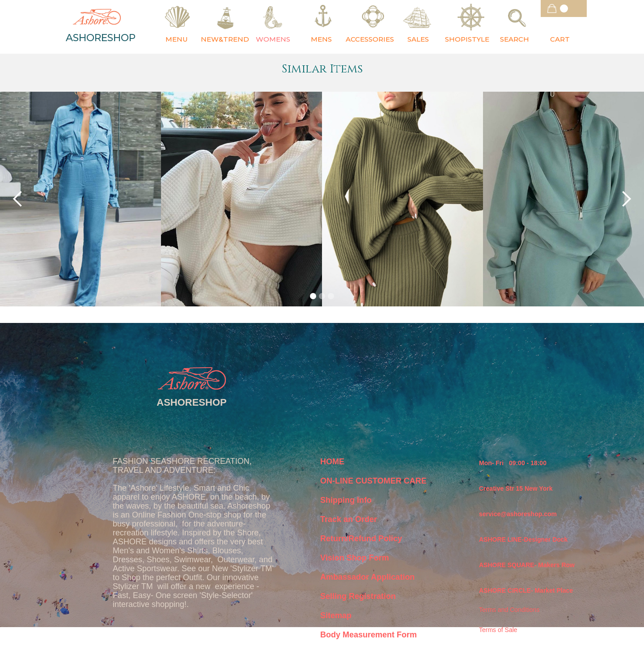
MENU (177, 39)
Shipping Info (346, 500)
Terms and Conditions (509, 610)
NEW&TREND (225, 39)
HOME (332, 462)
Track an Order (349, 519)
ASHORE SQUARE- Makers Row (527, 565)
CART (560, 39)
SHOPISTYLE (467, 39)
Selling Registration (358, 596)
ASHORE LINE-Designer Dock (523, 539)
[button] (564, 8)
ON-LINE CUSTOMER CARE (373, 481)
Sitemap (336, 615)
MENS (321, 39)
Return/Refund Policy (361, 539)
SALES (418, 39)
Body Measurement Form (369, 635)
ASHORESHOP (101, 38)
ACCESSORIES (370, 39)
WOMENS (273, 39)
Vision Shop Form (355, 558)
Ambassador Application (367, 577)
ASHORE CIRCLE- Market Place (526, 590)
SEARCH (515, 39)
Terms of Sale (498, 630)
